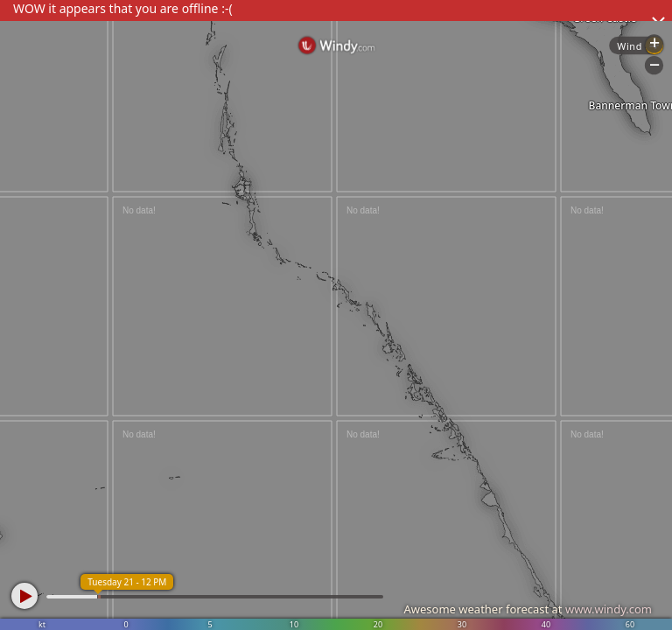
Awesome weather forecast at (528, 609)
